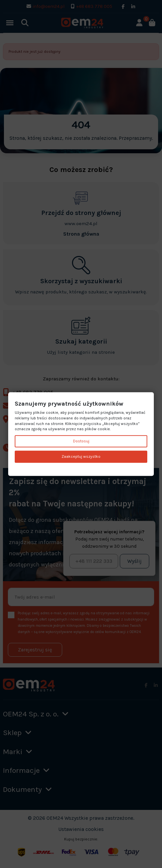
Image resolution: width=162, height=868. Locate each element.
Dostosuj (81, 441)
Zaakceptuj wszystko (81, 456)
